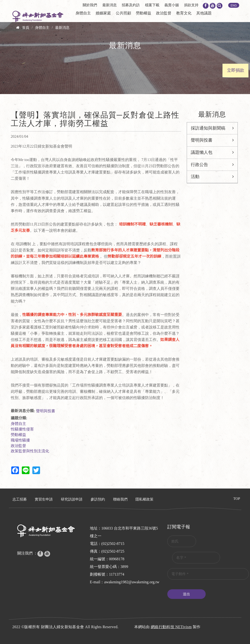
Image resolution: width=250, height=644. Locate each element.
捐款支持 (191, 5)
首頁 (26, 28)
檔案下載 (152, 5)
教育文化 (184, 13)
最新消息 (110, 5)
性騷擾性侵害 (22, 429)
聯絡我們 (120, 499)
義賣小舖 (172, 5)
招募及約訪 (131, 5)
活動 (195, 177)
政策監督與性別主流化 (30, 451)
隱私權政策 (144, 499)
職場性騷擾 (20, 440)
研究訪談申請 (72, 499)
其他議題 (204, 13)
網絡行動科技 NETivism (171, 627)
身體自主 (83, 13)
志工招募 (20, 499)
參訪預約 (98, 499)
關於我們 (90, 5)
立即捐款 (236, 70)
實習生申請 (44, 499)
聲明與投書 (46, 411)
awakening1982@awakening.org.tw (132, 582)
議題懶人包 (202, 152)
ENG (234, 6)
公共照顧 (123, 13)
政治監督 (164, 13)
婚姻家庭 (103, 13)
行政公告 (199, 165)
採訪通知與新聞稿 (208, 128)
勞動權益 (144, 13)
